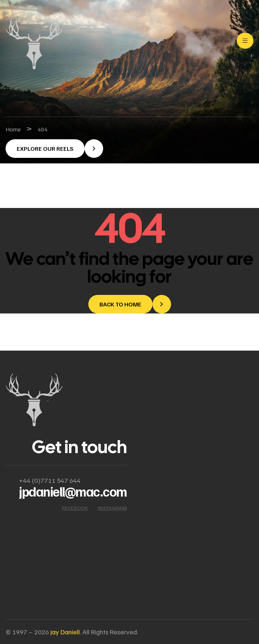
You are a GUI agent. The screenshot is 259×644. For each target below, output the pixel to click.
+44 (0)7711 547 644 (50, 480)
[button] (54, 149)
